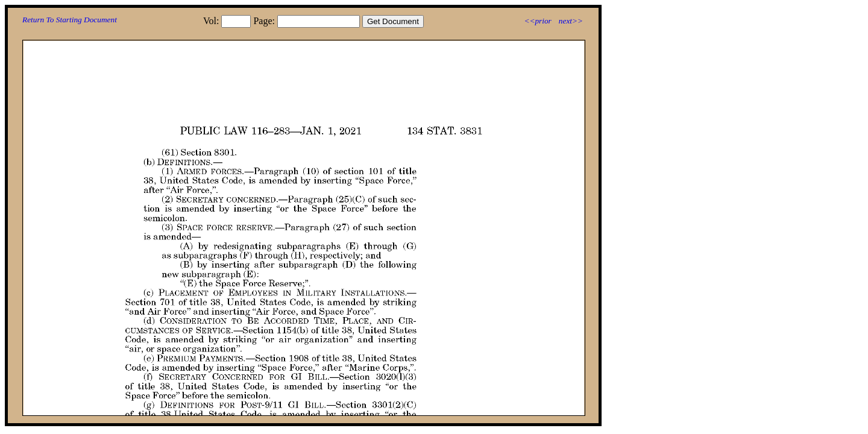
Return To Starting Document (70, 20)
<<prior (537, 21)
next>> (571, 21)
